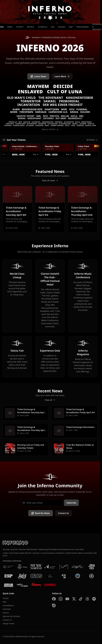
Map (71, 27)
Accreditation (8, 605)
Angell (75, 124)
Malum (65, 116)
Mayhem (38, 86)
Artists (31, 27)
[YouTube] (67, 599)
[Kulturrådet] (9, 567)
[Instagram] (61, 599)
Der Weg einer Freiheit (63, 105)
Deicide (63, 86)
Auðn (16, 109)
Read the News (41, 513)
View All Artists (50, 130)
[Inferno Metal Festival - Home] (50, 12)
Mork (14, 112)
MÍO (81, 116)
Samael (50, 101)
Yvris (73, 125)
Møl (39, 116)
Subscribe (71, 503)
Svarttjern (52, 109)
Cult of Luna (65, 92)
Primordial (69, 101)
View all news (50, 180)
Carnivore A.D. (58, 112)
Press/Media (83, 27)
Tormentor (31, 101)
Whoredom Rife (32, 109)
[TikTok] (81, 599)
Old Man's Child (21, 98)
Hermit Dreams (57, 125)
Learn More (62, 76)
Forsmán (59, 122)
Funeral (82, 109)
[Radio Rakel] (22, 585)
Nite (45, 116)
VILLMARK (30, 125)
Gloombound (65, 124)
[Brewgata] (78, 576)
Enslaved (30, 92)
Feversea (8, 125)
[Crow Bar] (36, 576)
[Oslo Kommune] (22, 567)
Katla (74, 116)
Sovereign (36, 122)
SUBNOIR (80, 125)
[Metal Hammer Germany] (36, 585)
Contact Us (63, 513)
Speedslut (13, 122)
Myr (20, 122)
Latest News (38, 76)
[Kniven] (64, 576)
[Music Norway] (36, 567)
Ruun (78, 122)
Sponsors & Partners (11, 616)
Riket (47, 125)
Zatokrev (48, 118)
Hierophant (34, 118)
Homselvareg (19, 125)
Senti (67, 125)
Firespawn (26, 112)
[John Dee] (92, 567)
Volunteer (7, 609)
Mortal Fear (90, 125)
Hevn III (91, 124)
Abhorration (48, 122)
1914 (72, 109)
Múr (64, 109)
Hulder (85, 112)
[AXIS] (22, 576)
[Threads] (87, 599)
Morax (22, 118)
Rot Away (61, 118)
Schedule (43, 27)
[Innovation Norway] (50, 567)
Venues (62, 27)
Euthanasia (53, 124)
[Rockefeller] (78, 567)
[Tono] (64, 567)
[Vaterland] (50, 576)
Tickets (20, 27)
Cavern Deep (20, 124)
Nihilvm (27, 122)
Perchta (54, 116)
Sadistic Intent (25, 116)
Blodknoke (32, 124)
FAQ (53, 27)
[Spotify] (94, 599)
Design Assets (9, 623)
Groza (74, 112)
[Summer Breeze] (92, 576)
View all (50, 400)
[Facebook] (54, 599)
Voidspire (39, 125)
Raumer (83, 124)
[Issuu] (54, 606)
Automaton (69, 122)
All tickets (92, 140)
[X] (74, 599)
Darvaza (41, 112)
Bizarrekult (75, 118)
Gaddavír (42, 124)
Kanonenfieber (79, 98)
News (10, 27)
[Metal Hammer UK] (50, 585)
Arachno (10, 124)
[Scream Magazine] (9, 585)
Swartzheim (86, 122)
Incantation (29, 105)
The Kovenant (51, 98)
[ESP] (9, 576)
